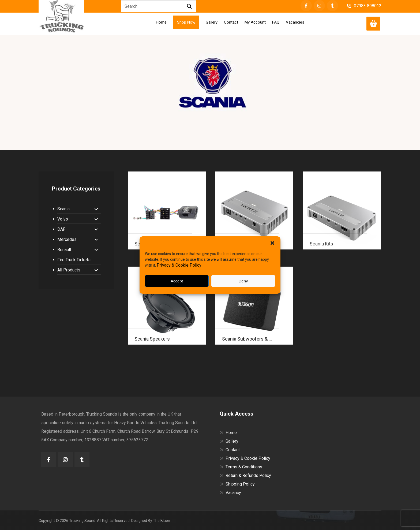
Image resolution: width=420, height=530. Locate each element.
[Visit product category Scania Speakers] (167, 306)
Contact (230, 450)
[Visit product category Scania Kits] (342, 210)
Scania (78, 209)
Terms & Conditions (241, 467)
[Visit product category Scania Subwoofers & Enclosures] (254, 306)
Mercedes (78, 239)
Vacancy (230, 493)
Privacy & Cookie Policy (179, 265)
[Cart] (373, 23)
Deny (243, 281)
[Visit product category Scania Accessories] (167, 210)
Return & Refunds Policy (245, 475)
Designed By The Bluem (151, 521)
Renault (78, 250)
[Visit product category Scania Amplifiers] (254, 210)
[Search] (189, 6)
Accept (177, 281)
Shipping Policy (237, 484)
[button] (272, 243)
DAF (78, 229)
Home (228, 433)
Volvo (78, 219)
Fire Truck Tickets (74, 260)
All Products (78, 270)
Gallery (229, 441)
